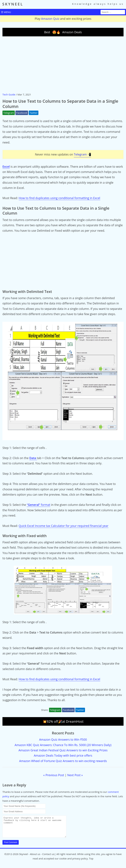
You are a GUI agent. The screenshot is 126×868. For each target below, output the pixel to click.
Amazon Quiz (50, 19)
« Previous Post (54, 775)
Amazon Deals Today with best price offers (63, 755)
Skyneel (23, 858)
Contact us (48, 858)
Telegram (9, 113)
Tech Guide (9, 94)
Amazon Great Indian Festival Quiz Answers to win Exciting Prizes (63, 750)
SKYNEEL (13, 4)
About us (35, 858)
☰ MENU (6, 12)
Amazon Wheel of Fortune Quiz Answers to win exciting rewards (63, 761)
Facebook (22, 113)
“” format (38, 505)
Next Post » (75, 775)
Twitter (34, 113)
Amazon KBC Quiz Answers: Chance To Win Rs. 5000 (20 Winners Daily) (63, 745)
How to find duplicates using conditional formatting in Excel (59, 198)
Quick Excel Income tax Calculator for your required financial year (64, 526)
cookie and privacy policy (73, 862)
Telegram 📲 (82, 154)
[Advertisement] (63, 64)
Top (91, 862)
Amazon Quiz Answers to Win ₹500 (63, 739)
